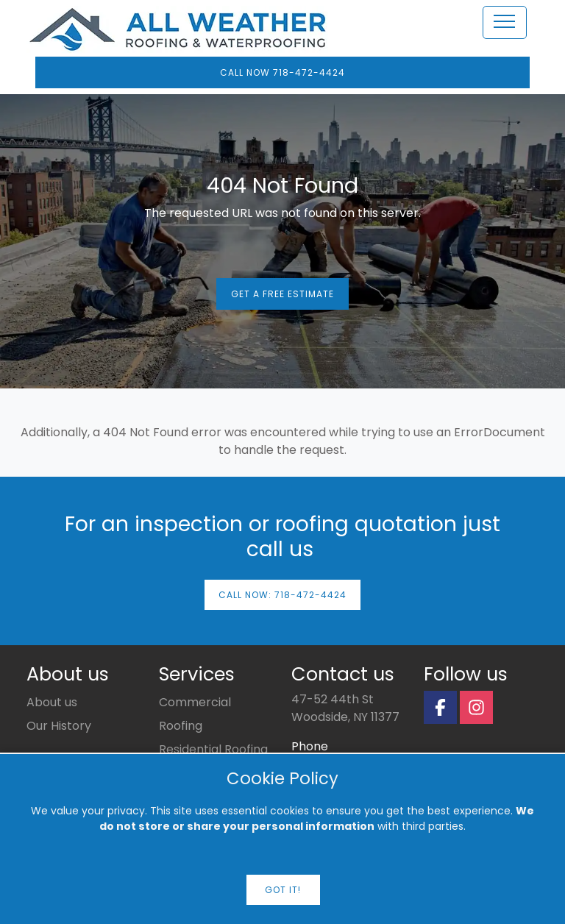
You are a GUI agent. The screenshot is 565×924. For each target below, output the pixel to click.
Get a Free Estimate (282, 294)
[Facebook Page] (440, 707)
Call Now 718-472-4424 (282, 72)
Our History (59, 726)
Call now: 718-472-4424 (282, 595)
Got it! (283, 890)
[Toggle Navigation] (505, 24)
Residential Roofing (213, 749)
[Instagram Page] (476, 707)
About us (52, 702)
